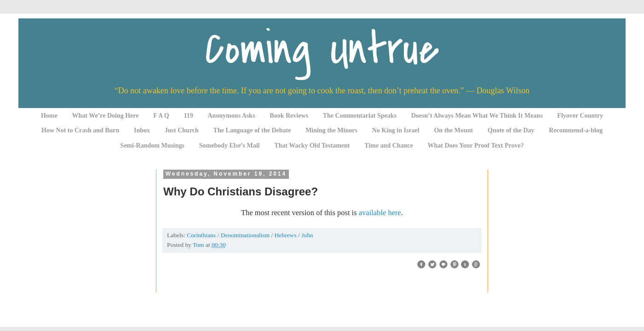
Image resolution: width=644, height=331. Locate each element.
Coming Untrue (322, 49)
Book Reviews (289, 116)
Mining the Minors (331, 130)
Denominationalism (246, 235)
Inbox (142, 130)
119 (189, 116)
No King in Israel (396, 130)
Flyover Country (580, 116)
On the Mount (453, 130)
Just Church (182, 130)
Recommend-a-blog (576, 130)
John (307, 235)
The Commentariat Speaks (360, 116)
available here (380, 213)
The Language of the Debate (252, 130)
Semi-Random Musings (152, 146)
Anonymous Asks (232, 116)
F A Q (161, 116)
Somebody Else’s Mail (230, 146)
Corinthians (202, 235)
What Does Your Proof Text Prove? (476, 146)
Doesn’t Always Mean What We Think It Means (477, 116)
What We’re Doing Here (105, 116)
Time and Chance (389, 146)
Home (49, 116)
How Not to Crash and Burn (80, 130)
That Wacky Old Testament (312, 146)
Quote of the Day (511, 130)
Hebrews (286, 235)
